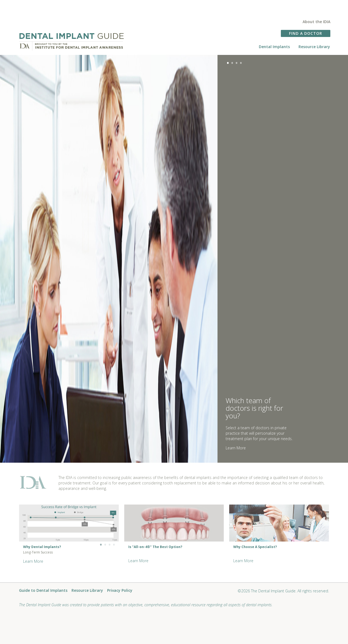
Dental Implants (274, 47)
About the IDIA (316, 22)
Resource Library (314, 47)
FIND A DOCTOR (306, 33)
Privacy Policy (120, 591)
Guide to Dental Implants (43, 591)
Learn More (236, 448)
